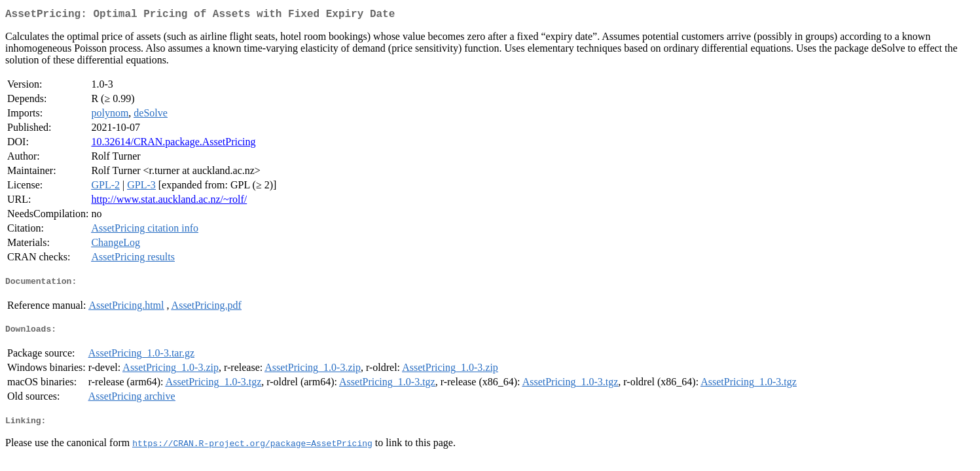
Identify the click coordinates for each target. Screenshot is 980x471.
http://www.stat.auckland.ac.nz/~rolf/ (169, 202)
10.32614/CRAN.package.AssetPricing (173, 144)
